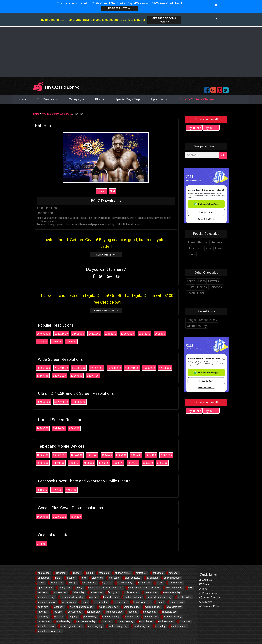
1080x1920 (60, 455)
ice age (72, 583)
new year (174, 573)
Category (77, 99)
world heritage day (118, 626)
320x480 (71, 342)
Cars (209, 248)
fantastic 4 (141, 573)
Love (218, 248)
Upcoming (159, 99)
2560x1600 (61, 368)
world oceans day (172, 617)
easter (159, 583)
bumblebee (44, 573)
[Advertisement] (131, 52)
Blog (100, 99)
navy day (43, 612)
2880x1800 (43, 368)
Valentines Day (197, 326)
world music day (46, 597)
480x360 (104, 463)
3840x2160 (43, 402)
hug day (73, 617)
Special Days (195, 293)
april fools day (45, 588)
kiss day (59, 617)
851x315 (42, 490)
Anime (191, 281)
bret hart (71, 578)
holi (190, 588)
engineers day (166, 621)
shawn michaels (172, 578)
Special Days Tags (128, 99)
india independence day (159, 597)
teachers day (184, 597)
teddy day (43, 617)
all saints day (101, 602)
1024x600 (59, 428)
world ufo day (63, 621)
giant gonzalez (133, 578)
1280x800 (77, 376)
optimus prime (122, 573)
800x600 (160, 334)
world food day (132, 607)
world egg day (95, 626)
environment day (172, 592)
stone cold (97, 578)
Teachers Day (208, 320)
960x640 (92, 455)
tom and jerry (89, 583)
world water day (174, 588)
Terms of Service (210, 597)
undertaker (44, 578)
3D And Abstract (198, 242)
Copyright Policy (209, 606)
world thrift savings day (50, 631)
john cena (114, 578)
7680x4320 (79, 402)
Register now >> (119, 8)
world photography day (82, 607)
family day (113, 592)
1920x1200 (97, 368)
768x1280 (43, 463)
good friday (144, 583)
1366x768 (111, 334)
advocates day (174, 607)
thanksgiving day (142, 602)
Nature (191, 254)
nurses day (96, 592)
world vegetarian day (71, 626)
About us (206, 580)
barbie (41, 583)
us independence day (72, 597)
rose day (133, 612)
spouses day (74, 612)
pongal (160, 602)
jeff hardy (43, 592)
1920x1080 (61, 334)
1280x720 (93, 376)
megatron (104, 573)
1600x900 (78, 334)
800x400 (151, 455)
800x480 (136, 455)
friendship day (111, 597)
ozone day (185, 621)
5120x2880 (61, 402)
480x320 (42, 342)
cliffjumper (61, 573)
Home (22, 99)
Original (42, 544)
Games (202, 287)
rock (84, 578)
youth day (107, 621)
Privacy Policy (208, 593)
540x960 (74, 463)
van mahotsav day (86, 621)
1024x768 (144, 334)
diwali (85, 602)
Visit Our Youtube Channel (196, 99)
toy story (107, 583)
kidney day (64, 588)
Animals (217, 242)
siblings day (132, 617)
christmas (158, 573)
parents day (151, 592)
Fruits (190, 287)
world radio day (114, 612)
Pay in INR (194, 128)
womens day (176, 602)
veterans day (120, 602)
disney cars (57, 583)
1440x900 (94, 334)
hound (89, 573)
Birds (200, 248)
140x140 (71, 490)
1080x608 (43, 517)
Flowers (213, 281)
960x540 (107, 455)
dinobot (76, 573)
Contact (205, 584)
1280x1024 (127, 334)
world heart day (46, 626)
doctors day (44, 621)
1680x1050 (132, 368)
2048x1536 (43, 334)
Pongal (191, 320)
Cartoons (216, 287)
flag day (58, 612)
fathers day (78, 592)
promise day (90, 617)
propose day (149, 612)
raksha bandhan (132, 597)
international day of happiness (144, 588)
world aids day (153, 607)
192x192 (57, 490)
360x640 (57, 342)
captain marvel (179, 626)
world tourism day (109, 607)
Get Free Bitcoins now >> (164, 20)
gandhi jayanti (68, 602)
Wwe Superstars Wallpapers (57, 114)
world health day (111, 617)
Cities (202, 281)
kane (58, 578)
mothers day (60, 592)
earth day (43, 607)
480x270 (76, 517)
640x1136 (59, 463)
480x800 (89, 463)
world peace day (46, 602)
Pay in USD (211, 128)
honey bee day (125, 621)
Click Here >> (106, 255)
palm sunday (175, 583)
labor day (59, 607)
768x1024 (166, 455)
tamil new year (141, 626)
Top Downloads (47, 99)
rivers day (160, 626)
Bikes (190, 248)
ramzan (93, 597)
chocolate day (169, 612)
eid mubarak (146, 621)
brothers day (150, 617)
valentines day (125, 583)
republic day (93, 612)
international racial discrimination (105, 588)
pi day (79, 588)
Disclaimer (206, 602)
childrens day (132, 592)
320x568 (148, 463)
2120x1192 (60, 517)
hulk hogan (152, 578)
